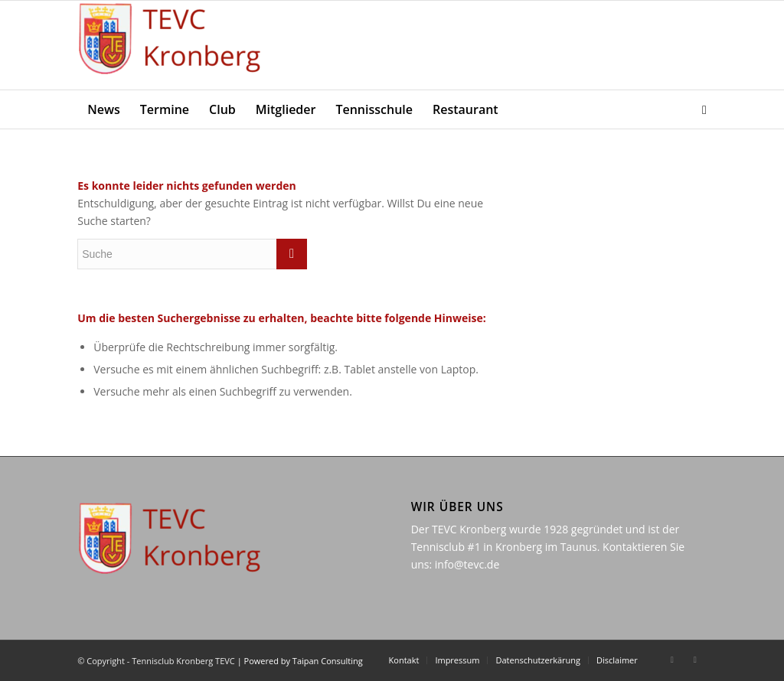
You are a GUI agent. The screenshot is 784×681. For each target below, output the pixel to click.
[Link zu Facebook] (672, 660)
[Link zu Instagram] (695, 660)
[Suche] (699, 109)
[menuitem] (104, 109)
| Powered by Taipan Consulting (300, 661)
